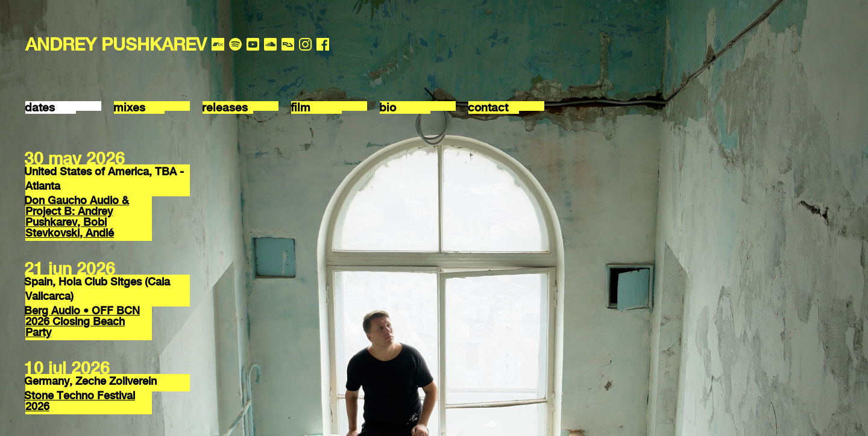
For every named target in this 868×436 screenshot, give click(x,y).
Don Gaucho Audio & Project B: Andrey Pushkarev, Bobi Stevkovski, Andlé (77, 216)
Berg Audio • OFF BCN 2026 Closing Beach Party (82, 321)
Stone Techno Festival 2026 (80, 401)
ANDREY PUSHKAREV (116, 44)
